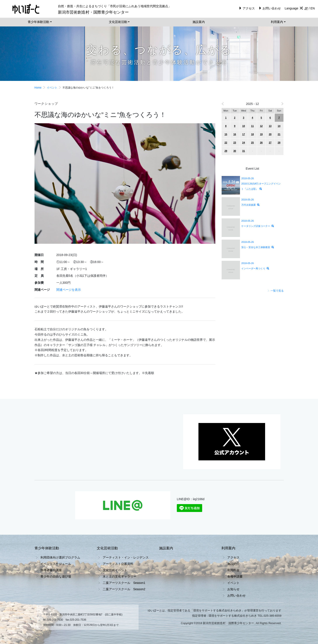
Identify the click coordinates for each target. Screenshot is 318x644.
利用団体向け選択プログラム (60, 557)
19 (261, 134)
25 (252, 143)
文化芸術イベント (115, 570)
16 (235, 134)
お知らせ (233, 589)
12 (261, 126)
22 (226, 143)
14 (279, 126)
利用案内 (277, 22)
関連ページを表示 (69, 290)
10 (243, 126)
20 (270, 134)
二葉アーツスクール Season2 (124, 589)
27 (270, 143)
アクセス (246, 8)
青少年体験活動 (38, 22)
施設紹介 (233, 564)
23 (235, 143)
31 (243, 151)
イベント (52, 88)
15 (226, 134)
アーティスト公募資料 (118, 564)
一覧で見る (275, 291)
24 (243, 143)
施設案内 (199, 22)
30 (235, 151)
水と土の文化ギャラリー (120, 576)
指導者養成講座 (51, 570)
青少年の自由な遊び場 (56, 576)
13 (270, 126)
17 (243, 134)
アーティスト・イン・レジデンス (126, 557)
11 (252, 126)
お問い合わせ (269, 8)
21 (279, 134)
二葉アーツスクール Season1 (124, 583)
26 (261, 143)
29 (226, 151)
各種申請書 (235, 576)
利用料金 (233, 570)
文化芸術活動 (118, 22)
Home (38, 88)
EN (313, 8)
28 (279, 143)
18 (252, 134)
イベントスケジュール (56, 564)
